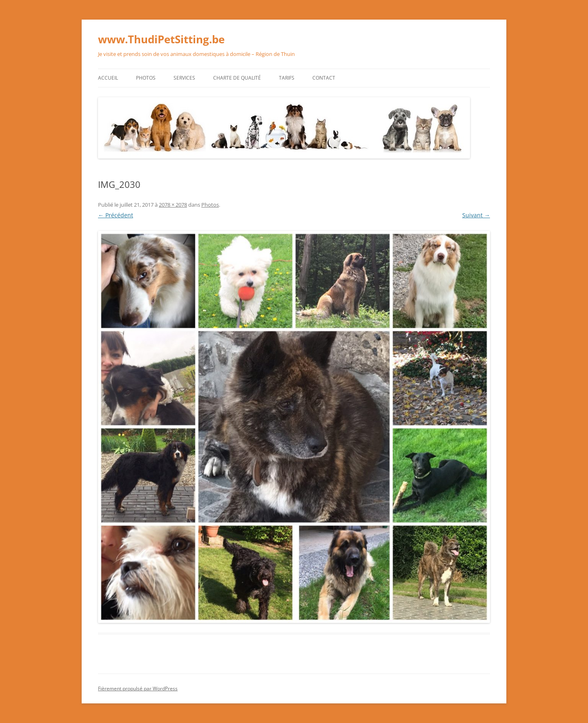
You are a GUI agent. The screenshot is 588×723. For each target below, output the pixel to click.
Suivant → (476, 215)
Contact (324, 78)
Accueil (108, 78)
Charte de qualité (237, 78)
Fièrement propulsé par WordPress (138, 688)
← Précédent (116, 215)
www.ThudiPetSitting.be (161, 39)
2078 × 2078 (173, 205)
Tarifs (287, 78)
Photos (146, 78)
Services (184, 78)
